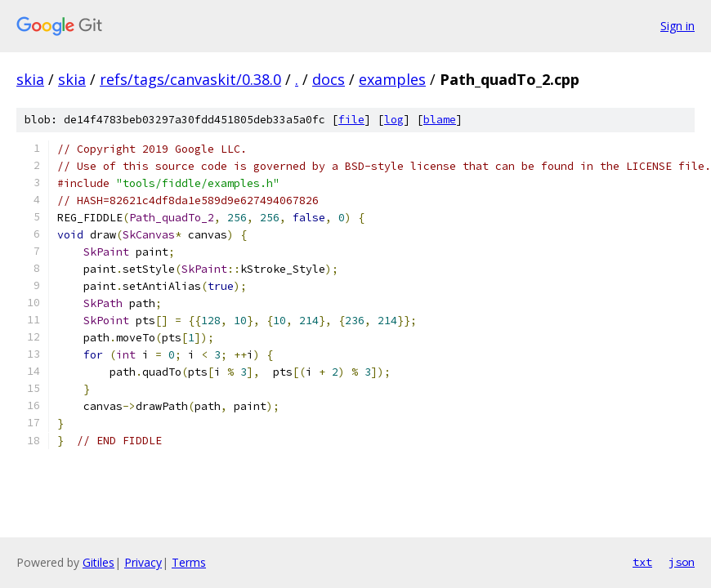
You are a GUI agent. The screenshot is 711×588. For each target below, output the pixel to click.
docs (329, 79)
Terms (189, 562)
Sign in (677, 26)
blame (440, 120)
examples (392, 79)
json (682, 562)
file (351, 120)
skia (30, 79)
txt (642, 562)
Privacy (143, 562)
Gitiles (98, 562)
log (394, 120)
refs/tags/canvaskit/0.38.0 (190, 79)
